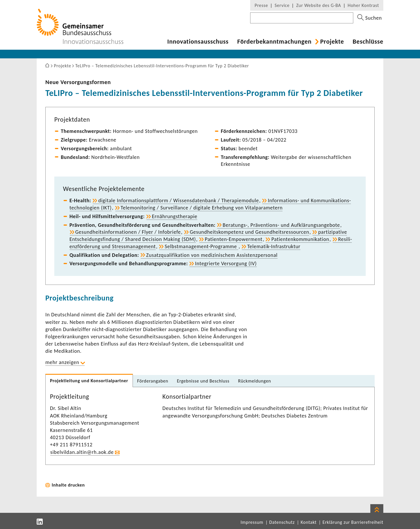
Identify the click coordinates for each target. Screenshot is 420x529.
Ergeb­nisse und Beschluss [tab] (203, 381)
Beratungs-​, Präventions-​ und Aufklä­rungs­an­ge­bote (281, 225)
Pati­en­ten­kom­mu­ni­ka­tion (300, 239)
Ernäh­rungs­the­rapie (175, 216)
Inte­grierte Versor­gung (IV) (226, 263)
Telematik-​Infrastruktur (274, 246)
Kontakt (309, 522)
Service (282, 5)
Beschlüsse (368, 42)
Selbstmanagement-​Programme (201, 246)
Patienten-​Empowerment (234, 239)
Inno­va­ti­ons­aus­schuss (198, 42)
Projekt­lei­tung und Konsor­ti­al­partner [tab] (89, 381)
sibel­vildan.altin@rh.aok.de (82, 452)
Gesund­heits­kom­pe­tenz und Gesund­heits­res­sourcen (249, 232)
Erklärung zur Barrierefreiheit (353, 522)
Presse (261, 5)
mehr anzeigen (62, 362)
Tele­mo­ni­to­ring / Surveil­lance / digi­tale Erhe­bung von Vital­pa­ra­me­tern (202, 208)
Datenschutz (282, 522)
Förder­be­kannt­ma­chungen (274, 42)
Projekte (332, 42)
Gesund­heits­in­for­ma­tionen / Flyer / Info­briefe (128, 232)
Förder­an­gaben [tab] (153, 381)
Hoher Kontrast (363, 5)
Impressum (252, 522)
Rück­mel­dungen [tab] (254, 381)
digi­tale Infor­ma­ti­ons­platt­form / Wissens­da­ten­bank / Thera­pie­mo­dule (179, 201)
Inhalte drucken (68, 485)
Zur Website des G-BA (319, 5)
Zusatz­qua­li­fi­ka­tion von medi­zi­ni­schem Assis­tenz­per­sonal (212, 255)
